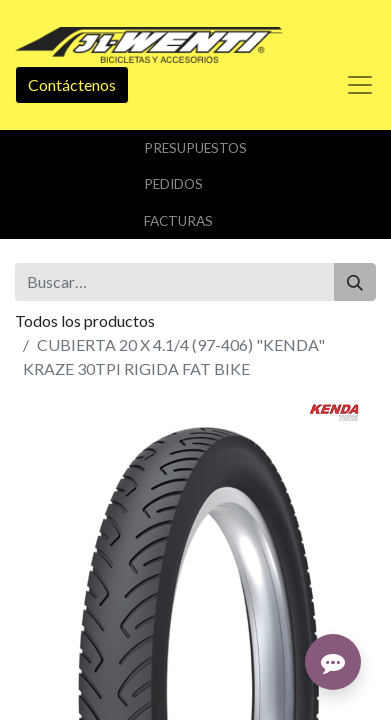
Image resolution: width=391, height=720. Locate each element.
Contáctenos (72, 84)
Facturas (178, 221)
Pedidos (173, 184)
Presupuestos (195, 148)
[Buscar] (355, 282)
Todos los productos (85, 320)
